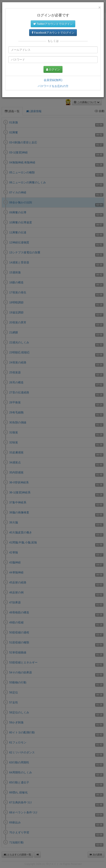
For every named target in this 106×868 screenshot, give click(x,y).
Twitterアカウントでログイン (53, 24)
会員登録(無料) (53, 80)
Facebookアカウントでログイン (53, 33)
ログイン (53, 69)
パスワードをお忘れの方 (53, 86)
